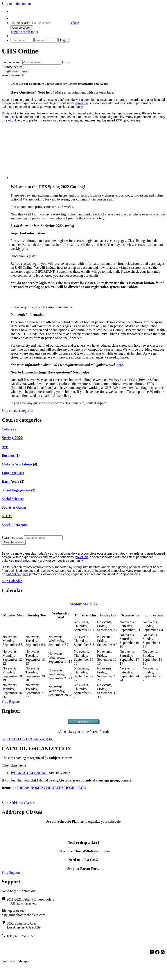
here (120, 365)
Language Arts (13, 473)
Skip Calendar (12, 581)
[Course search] (51, 23)
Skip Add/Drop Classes (18, 803)
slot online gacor (17, 120)
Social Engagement (16, 490)
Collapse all (10, 429)
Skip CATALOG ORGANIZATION (27, 739)
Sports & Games (14, 507)
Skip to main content (16, 4)
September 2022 (84, 604)
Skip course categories (18, 411)
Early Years (11, 481)
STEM (7, 516)
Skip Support (11, 872)
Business (8, 455)
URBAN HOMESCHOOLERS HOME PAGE (51, 788)
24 (121, 680)
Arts (5, 447)
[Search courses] (43, 538)
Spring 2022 (12, 438)
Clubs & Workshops (17, 464)
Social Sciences (13, 499)
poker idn (82, 103)
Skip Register (11, 701)
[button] (75, 23)
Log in (64, 40)
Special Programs (15, 525)
